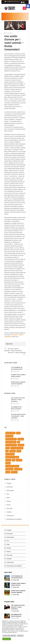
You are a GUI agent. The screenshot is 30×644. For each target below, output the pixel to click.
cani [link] (19, 442)
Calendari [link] (9, 512)
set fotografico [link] (10, 454)
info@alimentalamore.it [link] (13, 2)
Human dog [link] (21, 445)
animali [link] (18, 433)
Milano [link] (8, 448)
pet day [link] (8, 472)
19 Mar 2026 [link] (16, 379)
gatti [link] (7, 451)
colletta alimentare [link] (11, 445)
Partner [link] (9, 505)
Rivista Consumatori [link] (11, 439)
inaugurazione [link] (9, 469)
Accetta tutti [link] (7, 639)
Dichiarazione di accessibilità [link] (14, 519)
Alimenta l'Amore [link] (10, 433)
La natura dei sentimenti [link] (12, 466)
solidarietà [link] (21, 439)
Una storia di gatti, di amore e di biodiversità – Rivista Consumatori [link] (18, 416)
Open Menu (25, 8)
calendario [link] (13, 451)
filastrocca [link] (14, 472)
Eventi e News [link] (10, 491)
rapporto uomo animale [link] (12, 457)
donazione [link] (19, 460)
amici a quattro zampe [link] (17, 448)
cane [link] (14, 460)
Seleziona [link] (20, 636)
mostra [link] (19, 451)
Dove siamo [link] (10, 487)
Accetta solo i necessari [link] (9, 636)
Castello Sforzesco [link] (11, 442)
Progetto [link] (9, 483)
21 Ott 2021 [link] (9, 33)
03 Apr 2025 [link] (16, 411)
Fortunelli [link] (8, 460)
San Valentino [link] (18, 469)
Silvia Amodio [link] (9, 436)
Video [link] (8, 498)
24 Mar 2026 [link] (16, 371)
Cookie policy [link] (10, 516)
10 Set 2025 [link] (16, 404)
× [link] (29, 620)
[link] (28, 6)
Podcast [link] (9, 501)
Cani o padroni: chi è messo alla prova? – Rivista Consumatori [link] (18, 400)
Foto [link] (8, 494)
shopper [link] (8, 463)
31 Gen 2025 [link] (16, 420)
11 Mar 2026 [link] (16, 386)
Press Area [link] (9, 508)
